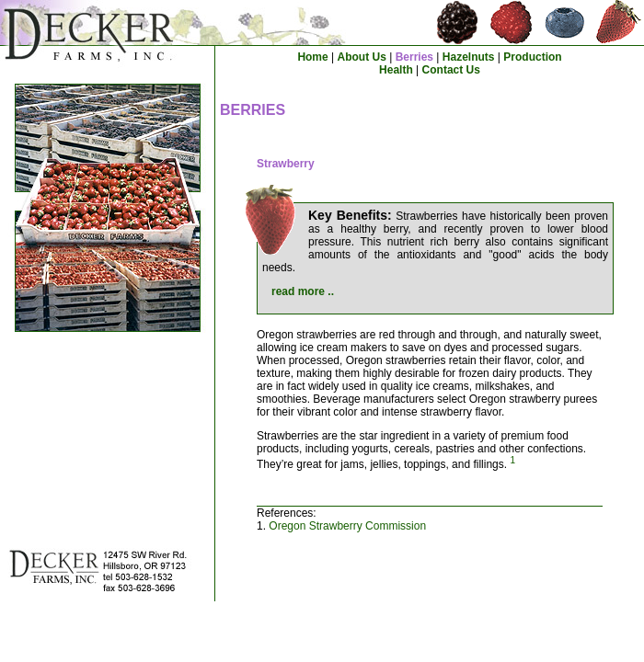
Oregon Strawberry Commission (347, 526)
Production (532, 57)
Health (396, 70)
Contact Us (451, 70)
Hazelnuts (469, 57)
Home (312, 57)
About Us (362, 57)
